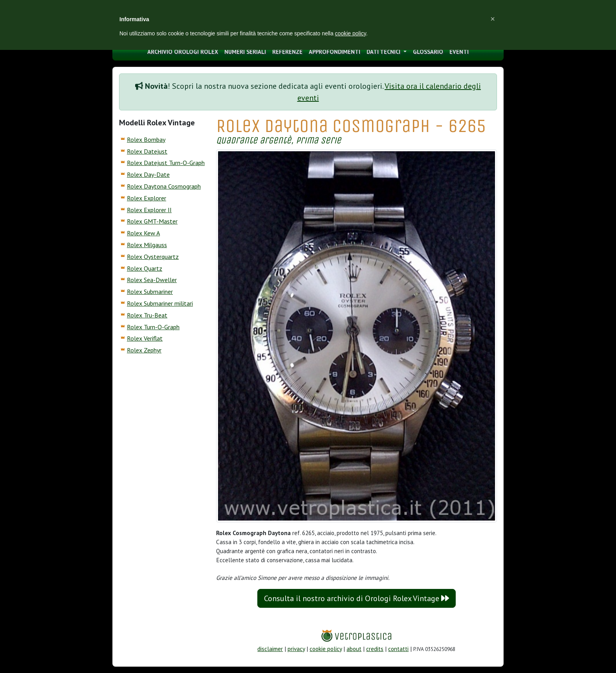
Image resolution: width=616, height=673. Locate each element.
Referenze (287, 52)
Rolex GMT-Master (152, 221)
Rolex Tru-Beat (147, 315)
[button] (493, 19)
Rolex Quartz (145, 268)
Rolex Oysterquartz (153, 257)
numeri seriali (245, 52)
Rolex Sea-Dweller (152, 280)
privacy (296, 649)
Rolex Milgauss (147, 245)
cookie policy (326, 649)
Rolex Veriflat (145, 338)
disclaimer (270, 649)
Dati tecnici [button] (384, 52)
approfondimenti (335, 52)
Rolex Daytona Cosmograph (164, 186)
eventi (459, 52)
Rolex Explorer (147, 198)
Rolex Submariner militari (160, 303)
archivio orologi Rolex (183, 52)
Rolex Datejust (147, 151)
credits (375, 649)
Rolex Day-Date (148, 174)
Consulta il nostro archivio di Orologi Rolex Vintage (357, 598)
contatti (398, 649)
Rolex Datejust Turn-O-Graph (166, 163)
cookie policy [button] (351, 33)
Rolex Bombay (146, 139)
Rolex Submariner (150, 292)
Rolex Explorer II (149, 210)
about (354, 649)
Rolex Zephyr (144, 350)
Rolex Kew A (143, 233)
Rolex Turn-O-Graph (153, 327)
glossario (428, 52)
